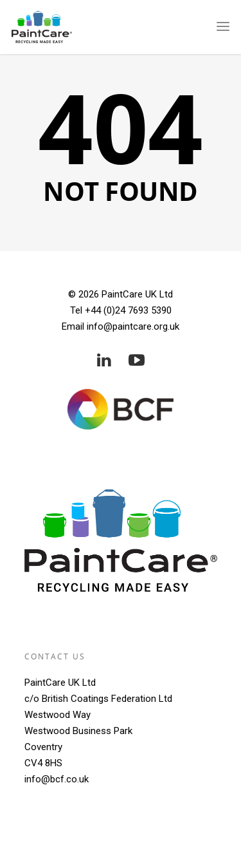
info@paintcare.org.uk (133, 326)
